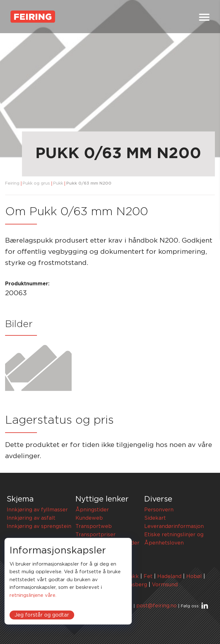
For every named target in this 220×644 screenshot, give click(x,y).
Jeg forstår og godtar (42, 615)
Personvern (159, 510)
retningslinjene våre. (33, 595)
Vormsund (165, 585)
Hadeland (169, 576)
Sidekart (155, 518)
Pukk (58, 183)
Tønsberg (135, 585)
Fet (148, 576)
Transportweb (94, 526)
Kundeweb (89, 518)
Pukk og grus (36, 183)
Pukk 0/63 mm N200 (89, 183)
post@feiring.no (156, 606)
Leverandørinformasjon (174, 526)
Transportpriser (96, 535)
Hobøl (194, 576)
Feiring (12, 183)
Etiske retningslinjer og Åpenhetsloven (174, 539)
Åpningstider (92, 510)
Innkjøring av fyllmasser (37, 510)
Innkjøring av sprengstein (39, 526)
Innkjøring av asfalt (31, 518)
